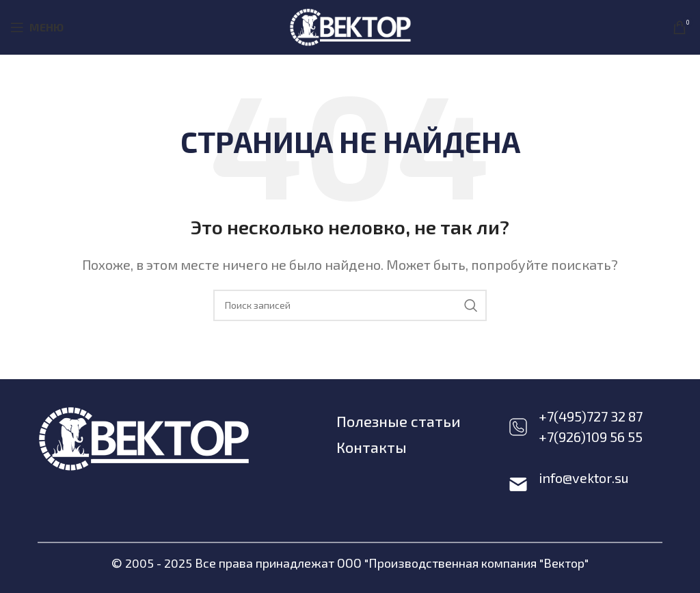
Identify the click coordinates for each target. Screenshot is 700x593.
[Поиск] (350, 305)
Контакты (372, 446)
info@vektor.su (584, 478)
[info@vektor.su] (518, 484)
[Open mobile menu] (37, 27)
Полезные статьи (399, 421)
